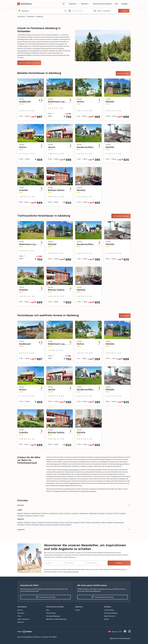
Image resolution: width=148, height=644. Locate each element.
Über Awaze (21, 613)
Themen (78, 610)
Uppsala (28, 525)
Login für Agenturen (23, 619)
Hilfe (116, 4)
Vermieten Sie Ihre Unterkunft (102, 4)
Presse (19, 616)
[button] (80, 11)
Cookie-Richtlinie (109, 610)
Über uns (20, 610)
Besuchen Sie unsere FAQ (45, 597)
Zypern (42, 516)
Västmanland (55, 525)
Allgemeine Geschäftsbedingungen (56, 619)
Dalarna (34, 522)
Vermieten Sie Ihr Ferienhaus (103, 597)
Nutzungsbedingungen (53, 616)
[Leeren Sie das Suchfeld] (65, 11)
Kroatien (67, 513)
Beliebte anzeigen (123, 73)
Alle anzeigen (125, 316)
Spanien (36, 516)
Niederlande (93, 513)
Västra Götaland (66, 525)
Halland (62, 522)
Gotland (55, 522)
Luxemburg (75, 513)
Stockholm (21, 525)
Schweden (30, 16)
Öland (82, 522)
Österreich (110, 513)
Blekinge (20, 522)
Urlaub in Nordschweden (71, 470)
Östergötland (96, 522)
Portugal (122, 513)
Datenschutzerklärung (71, 572)
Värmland (35, 525)
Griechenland (53, 513)
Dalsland (41, 522)
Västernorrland (45, 525)
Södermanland (118, 522)
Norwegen (102, 513)
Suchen (124, 11)
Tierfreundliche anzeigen (121, 216)
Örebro (88, 522)
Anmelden (119, 563)
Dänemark (27, 513)
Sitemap (106, 619)
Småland (109, 522)
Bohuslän (27, 522)
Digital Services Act (110, 616)
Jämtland (69, 522)
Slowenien (28, 516)
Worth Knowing (51, 613)
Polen (116, 513)
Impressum (21, 622)
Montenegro (84, 513)
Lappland (76, 522)
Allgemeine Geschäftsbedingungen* (120, 638)
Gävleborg (40, 16)
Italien (61, 513)
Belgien (20, 513)
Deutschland (36, 513)
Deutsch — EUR (115, 632)
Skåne (103, 522)
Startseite (21, 16)
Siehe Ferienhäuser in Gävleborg (29, 63)
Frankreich (44, 513)
